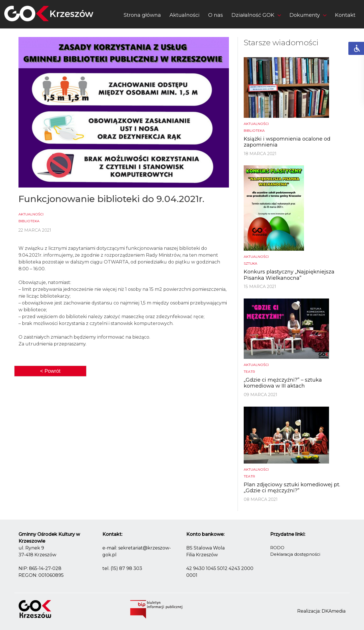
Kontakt (345, 15)
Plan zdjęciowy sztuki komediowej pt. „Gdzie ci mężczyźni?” (292, 488)
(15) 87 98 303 (126, 568)
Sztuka (251, 263)
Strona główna (142, 15)
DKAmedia (334, 611)
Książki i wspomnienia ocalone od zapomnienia (287, 142)
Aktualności (185, 15)
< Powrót (50, 371)
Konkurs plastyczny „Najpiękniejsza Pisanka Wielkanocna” (289, 275)
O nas (216, 15)
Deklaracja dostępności (295, 554)
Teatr (249, 371)
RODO (277, 548)
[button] (256, 16)
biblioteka (29, 221)
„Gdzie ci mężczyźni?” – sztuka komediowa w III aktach (283, 383)
